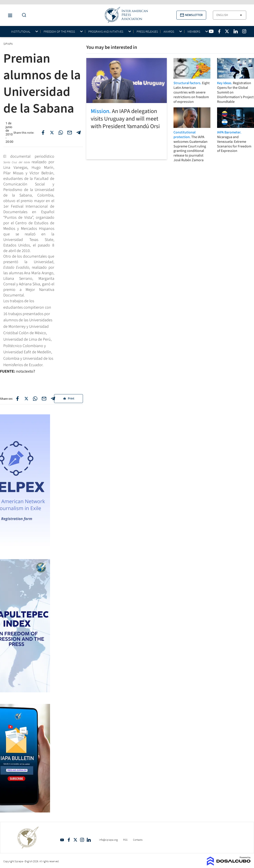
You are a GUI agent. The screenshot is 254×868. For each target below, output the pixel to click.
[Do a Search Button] (23, 15)
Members (194, 32)
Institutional (21, 32)
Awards (169, 32)
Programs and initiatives (106, 32)
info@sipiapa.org (108, 840)
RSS (125, 840)
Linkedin (89, 840)
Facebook (69, 840)
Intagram (82, 840)
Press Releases (147, 32)
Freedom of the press (59, 32)
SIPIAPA (8, 44)
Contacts (138, 840)
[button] (191, 15)
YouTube (62, 840)
